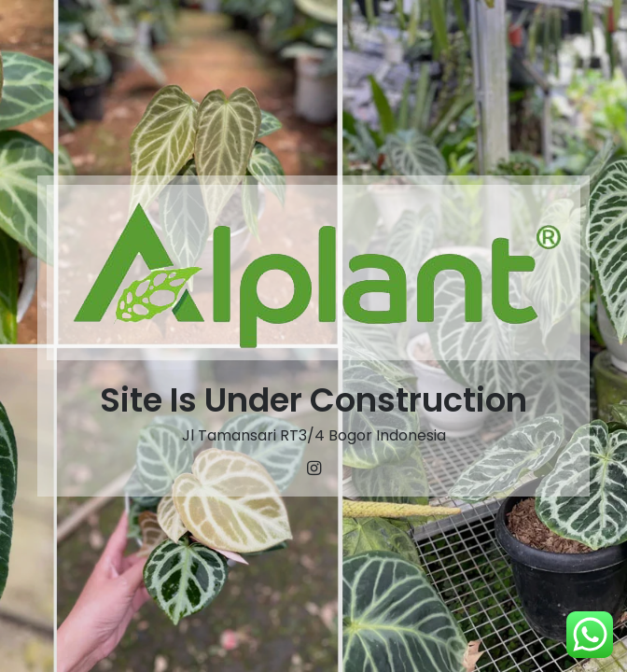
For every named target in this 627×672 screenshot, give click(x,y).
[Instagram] (313, 469)
